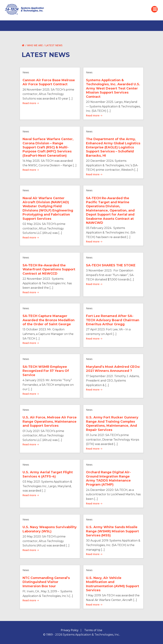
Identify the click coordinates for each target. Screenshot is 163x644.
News (26, 72)
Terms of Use (93, 630)
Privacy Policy (70, 630)
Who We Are (35, 45)
